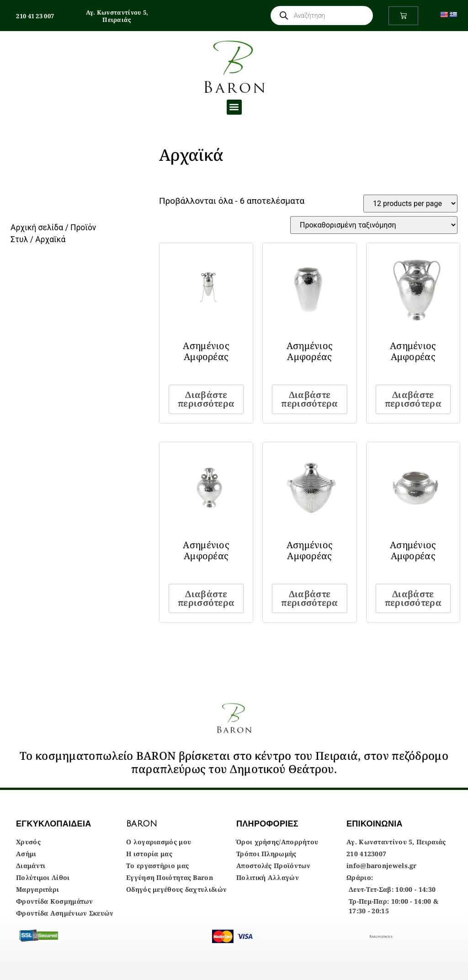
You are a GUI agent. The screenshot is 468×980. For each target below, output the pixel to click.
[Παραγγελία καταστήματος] (374, 225)
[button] (234, 107)
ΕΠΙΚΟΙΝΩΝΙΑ (375, 824)
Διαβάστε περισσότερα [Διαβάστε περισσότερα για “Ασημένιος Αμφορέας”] (206, 399)
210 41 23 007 (35, 16)
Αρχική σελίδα (37, 228)
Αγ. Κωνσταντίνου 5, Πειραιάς (117, 16)
